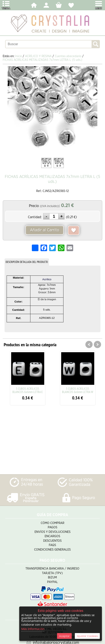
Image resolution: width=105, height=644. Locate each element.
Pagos (52, 527)
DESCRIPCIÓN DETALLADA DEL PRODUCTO (27, 262)
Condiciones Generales (52, 550)
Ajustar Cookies (87, 636)
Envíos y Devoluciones (52, 532)
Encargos (52, 536)
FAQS (52, 545)
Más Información (33, 629)
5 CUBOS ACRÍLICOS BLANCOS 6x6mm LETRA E (28, 390)
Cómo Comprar (52, 523)
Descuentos (52, 541)
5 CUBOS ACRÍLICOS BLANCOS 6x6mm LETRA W (78, 390)
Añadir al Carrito (45, 230)
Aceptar (64, 636)
